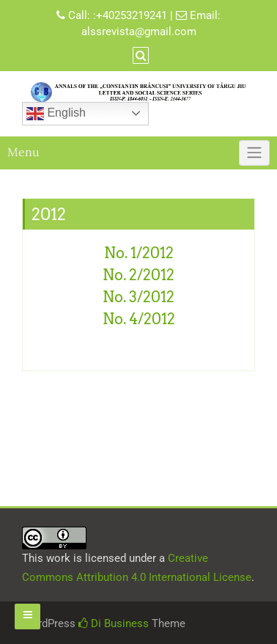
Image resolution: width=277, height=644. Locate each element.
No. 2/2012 (138, 275)
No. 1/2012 (139, 253)
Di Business (114, 623)
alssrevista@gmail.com (139, 32)
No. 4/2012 (139, 319)
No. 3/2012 (138, 297)
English (56, 114)
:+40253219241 (130, 15)
